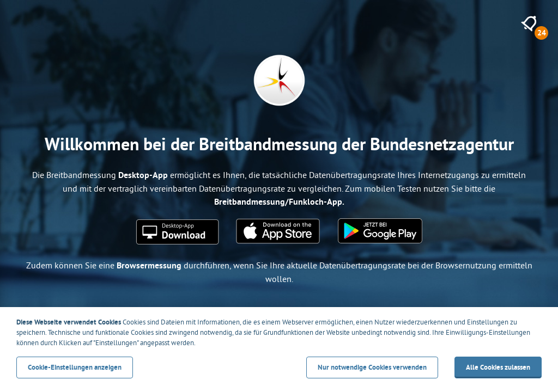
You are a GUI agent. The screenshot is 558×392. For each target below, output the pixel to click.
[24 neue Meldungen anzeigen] (529, 24)
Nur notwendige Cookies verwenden (372, 367)
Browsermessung (149, 265)
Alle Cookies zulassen (498, 367)
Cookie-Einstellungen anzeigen (75, 367)
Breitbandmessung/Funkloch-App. (279, 202)
